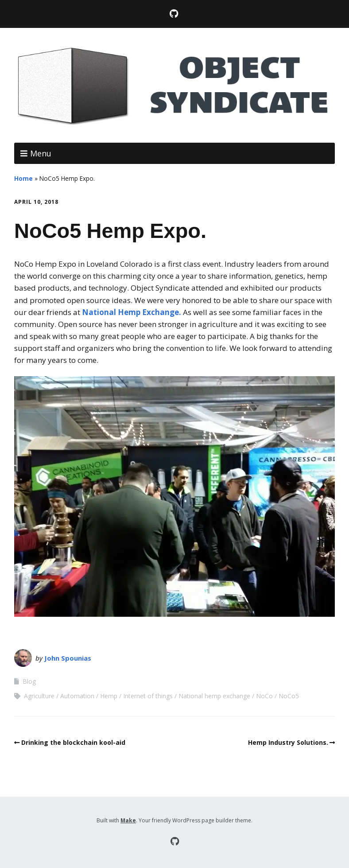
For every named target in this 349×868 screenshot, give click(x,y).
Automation (77, 696)
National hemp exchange (214, 696)
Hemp (109, 696)
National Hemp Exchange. (132, 312)
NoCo (264, 696)
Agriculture (39, 696)
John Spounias (68, 658)
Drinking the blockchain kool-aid (73, 742)
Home (23, 178)
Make (128, 820)
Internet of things (148, 696)
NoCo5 (289, 696)
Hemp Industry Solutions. (288, 742)
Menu (41, 153)
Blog (29, 681)
